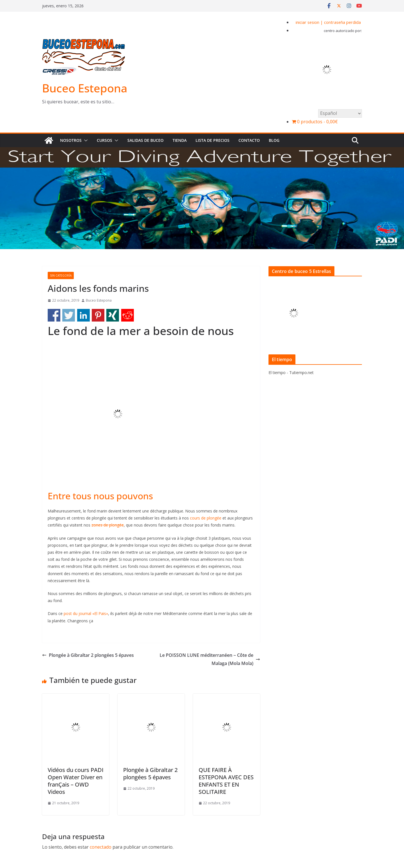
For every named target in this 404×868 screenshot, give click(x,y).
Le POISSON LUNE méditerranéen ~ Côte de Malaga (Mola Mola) (210, 659)
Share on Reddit (128, 315)
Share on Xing (113, 315)
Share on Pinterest (98, 315)
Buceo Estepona (85, 88)
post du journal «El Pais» (86, 613)
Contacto (249, 140)
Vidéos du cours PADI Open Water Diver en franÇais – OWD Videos (76, 781)
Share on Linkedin (83, 315)
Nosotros (71, 140)
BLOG (274, 140)
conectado (101, 847)
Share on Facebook (54, 315)
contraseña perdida (342, 22)
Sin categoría (61, 275)
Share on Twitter (69, 315)
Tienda (180, 140)
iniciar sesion (307, 22)
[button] (85, 140)
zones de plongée (108, 525)
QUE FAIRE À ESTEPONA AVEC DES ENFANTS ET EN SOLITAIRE (226, 781)
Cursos (105, 140)
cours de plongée (206, 518)
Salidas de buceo (145, 140)
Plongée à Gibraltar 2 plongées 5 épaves (88, 655)
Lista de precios (213, 140)
